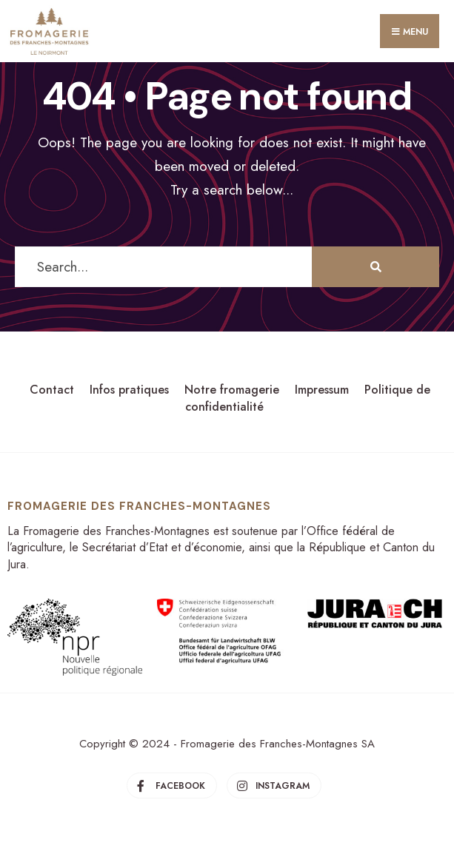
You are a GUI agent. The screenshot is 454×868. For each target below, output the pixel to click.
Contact (52, 390)
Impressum (322, 390)
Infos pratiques (129, 390)
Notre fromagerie (232, 390)
